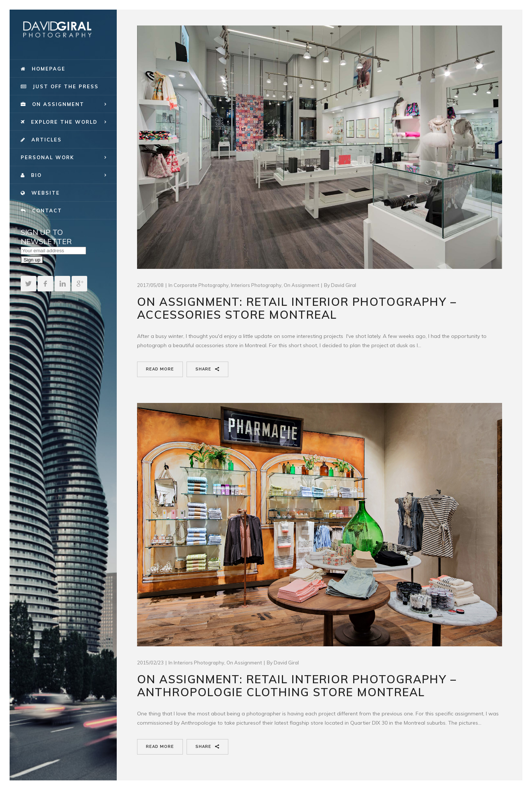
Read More (160, 369)
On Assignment (301, 285)
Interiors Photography (256, 285)
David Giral (344, 285)
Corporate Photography (201, 285)
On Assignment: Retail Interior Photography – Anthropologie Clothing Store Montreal (297, 686)
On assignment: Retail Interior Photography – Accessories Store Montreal (297, 308)
